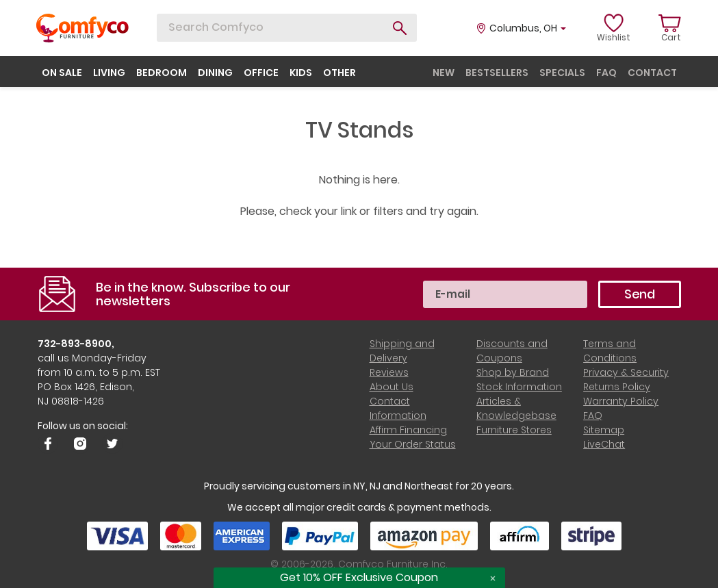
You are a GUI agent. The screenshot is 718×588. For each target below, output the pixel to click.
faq (606, 73)
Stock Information (519, 387)
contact (652, 73)
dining (215, 73)
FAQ (593, 416)
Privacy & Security (626, 372)
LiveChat (604, 444)
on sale (62, 73)
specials (562, 73)
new (444, 73)
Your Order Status (413, 444)
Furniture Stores (514, 430)
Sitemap (604, 430)
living (109, 73)
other (339, 73)
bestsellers (497, 73)
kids (301, 73)
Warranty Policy (621, 401)
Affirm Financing (408, 430)
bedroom (162, 73)
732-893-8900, (76, 344)
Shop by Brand (513, 372)
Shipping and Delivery (402, 351)
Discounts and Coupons (512, 351)
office (261, 73)
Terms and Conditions (610, 351)
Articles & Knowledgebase (516, 408)
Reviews (389, 372)
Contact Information (398, 408)
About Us (392, 387)
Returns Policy (617, 387)
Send (640, 294)
